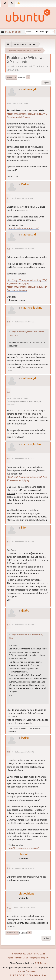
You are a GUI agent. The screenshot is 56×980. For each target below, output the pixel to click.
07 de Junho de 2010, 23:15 (25, 908)
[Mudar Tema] (19, 3)
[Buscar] (37, 32)
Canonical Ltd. (33, 971)
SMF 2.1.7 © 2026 (19, 975)
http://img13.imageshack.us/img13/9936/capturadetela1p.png (27, 115)
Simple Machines (38, 975)
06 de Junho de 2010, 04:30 (23, 322)
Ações (46, 83)
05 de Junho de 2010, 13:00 (18, 104)
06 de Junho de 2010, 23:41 (23, 625)
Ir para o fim (11, 77)
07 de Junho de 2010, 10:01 (23, 868)
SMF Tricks (40, 963)
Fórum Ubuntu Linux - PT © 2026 (28, 953)
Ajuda (10, 958)
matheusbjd (28, 89)
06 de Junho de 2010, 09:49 (18, 398)
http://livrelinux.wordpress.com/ (24, 228)
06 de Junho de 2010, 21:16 (23, 542)
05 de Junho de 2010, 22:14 (23, 249)
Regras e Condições (24, 958)
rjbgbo (25, 610)
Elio (23, 527)
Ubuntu (20, 971)
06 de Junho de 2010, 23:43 (23, 752)
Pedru (25, 184)
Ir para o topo (12, 933)
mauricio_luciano (32, 307)
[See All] (8, 44)
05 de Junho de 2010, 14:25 (23, 198)
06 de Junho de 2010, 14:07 (23, 459)
